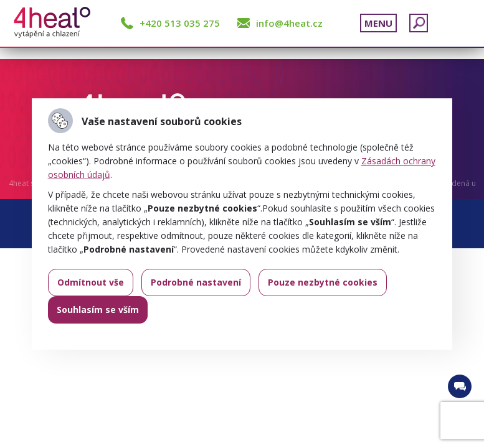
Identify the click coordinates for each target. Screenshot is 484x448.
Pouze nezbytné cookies (323, 282)
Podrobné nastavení (196, 282)
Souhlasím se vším (98, 310)
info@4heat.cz (289, 23)
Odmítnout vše (91, 282)
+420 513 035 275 (180, 23)
